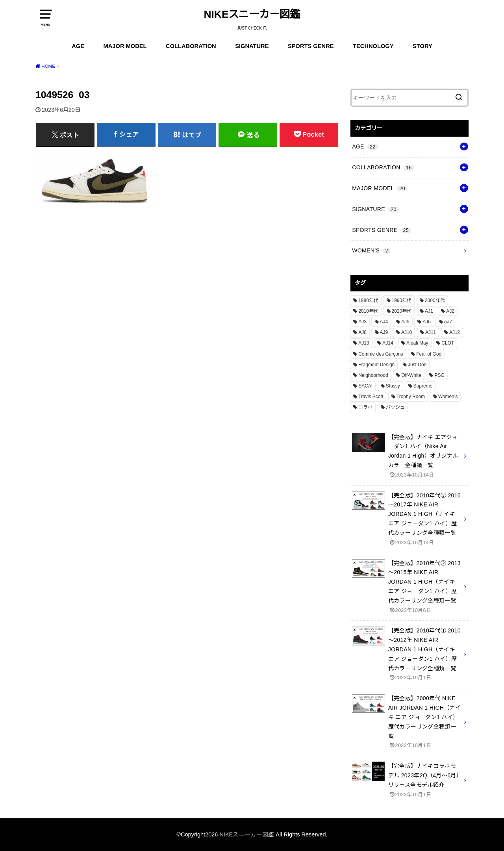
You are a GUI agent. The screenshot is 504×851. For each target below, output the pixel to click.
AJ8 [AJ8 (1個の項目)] (362, 332)
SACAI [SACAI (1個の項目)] (365, 386)
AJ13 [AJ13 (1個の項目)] (364, 343)
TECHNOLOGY (373, 46)
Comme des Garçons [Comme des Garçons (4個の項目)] (381, 354)
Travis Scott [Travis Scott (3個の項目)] (371, 397)
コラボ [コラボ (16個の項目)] (365, 407)
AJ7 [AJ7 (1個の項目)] (448, 322)
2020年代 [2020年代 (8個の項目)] (402, 311)
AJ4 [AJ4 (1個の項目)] (384, 322)
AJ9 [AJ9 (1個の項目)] (384, 332)
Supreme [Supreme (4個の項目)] (423, 386)
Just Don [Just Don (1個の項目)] (417, 365)
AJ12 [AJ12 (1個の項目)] (455, 332)
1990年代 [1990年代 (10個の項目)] (402, 300)
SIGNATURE (252, 46)
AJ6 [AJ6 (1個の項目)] (427, 322)
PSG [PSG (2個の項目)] (439, 375)
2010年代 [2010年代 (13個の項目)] (368, 311)
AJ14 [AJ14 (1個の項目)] (388, 343)
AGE (78, 46)
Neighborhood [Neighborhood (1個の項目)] (373, 375)
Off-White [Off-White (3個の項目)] (411, 375)
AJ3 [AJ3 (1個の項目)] (362, 322)
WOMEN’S (371, 250)
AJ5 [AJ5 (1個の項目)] (405, 322)
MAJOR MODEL (125, 46)
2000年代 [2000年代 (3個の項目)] (435, 300)
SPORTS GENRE (311, 46)
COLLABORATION (191, 46)
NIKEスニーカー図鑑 (252, 14)
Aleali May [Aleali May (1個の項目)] (417, 343)
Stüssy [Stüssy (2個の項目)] (393, 386)
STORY (422, 46)
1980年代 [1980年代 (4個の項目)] (368, 300)
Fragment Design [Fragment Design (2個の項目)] (376, 365)
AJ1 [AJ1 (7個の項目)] (429, 311)
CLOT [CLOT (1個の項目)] (448, 343)
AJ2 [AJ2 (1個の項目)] (450, 311)
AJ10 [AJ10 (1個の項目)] (407, 332)
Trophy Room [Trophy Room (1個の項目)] (411, 397)
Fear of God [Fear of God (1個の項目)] (429, 354)
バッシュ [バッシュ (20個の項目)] (395, 407)
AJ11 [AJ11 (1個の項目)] (431, 332)
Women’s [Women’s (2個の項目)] (448, 397)
